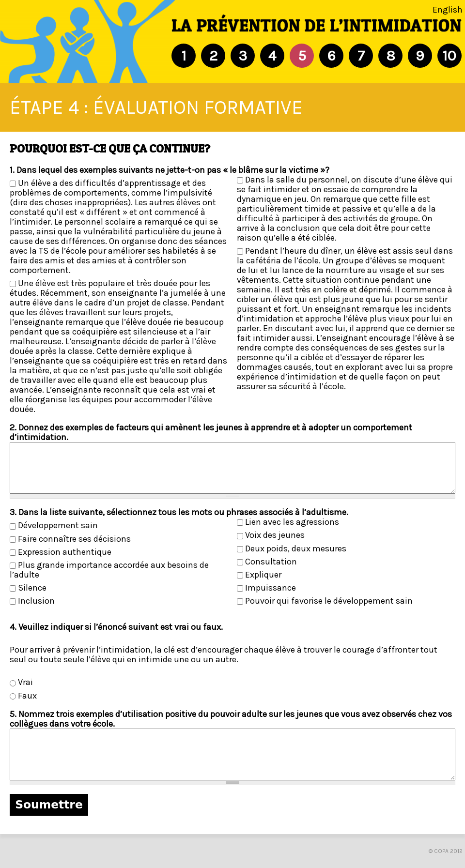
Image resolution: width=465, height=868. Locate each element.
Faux (27, 696)
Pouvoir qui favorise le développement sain (329, 601)
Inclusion (36, 601)
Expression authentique (65, 552)
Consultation (271, 562)
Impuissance (271, 588)
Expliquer (263, 575)
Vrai (25, 682)
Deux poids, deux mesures (296, 548)
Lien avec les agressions (292, 522)
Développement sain (58, 525)
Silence (32, 588)
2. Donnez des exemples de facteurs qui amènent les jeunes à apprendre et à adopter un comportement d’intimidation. (211, 432)
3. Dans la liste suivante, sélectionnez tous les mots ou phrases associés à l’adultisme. (179, 512)
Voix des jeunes (275, 535)
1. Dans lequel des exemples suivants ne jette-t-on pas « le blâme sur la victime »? (170, 170)
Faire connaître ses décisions (74, 539)
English (448, 10)
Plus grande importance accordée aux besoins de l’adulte (109, 570)
